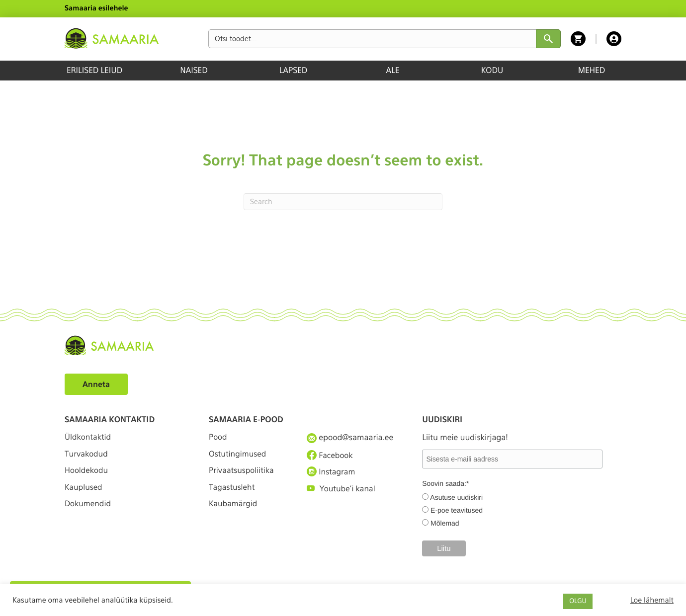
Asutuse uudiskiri (456, 497)
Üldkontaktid (89, 437)
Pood (218, 437)
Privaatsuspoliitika (243, 474)
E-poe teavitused (457, 510)
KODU (492, 70)
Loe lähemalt (652, 600)
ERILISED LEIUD (94, 70)
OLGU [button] (578, 601)
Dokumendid (88, 510)
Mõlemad (445, 523)
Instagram (332, 473)
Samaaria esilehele (96, 8)
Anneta (97, 384)
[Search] (343, 202)
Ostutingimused (238, 456)
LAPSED (294, 70)
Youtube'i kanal (342, 492)
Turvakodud (87, 456)
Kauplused (84, 492)
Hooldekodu (87, 474)
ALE (393, 70)
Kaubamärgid (234, 510)
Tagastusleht (233, 492)
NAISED (194, 70)
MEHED (592, 70)
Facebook (330, 456)
